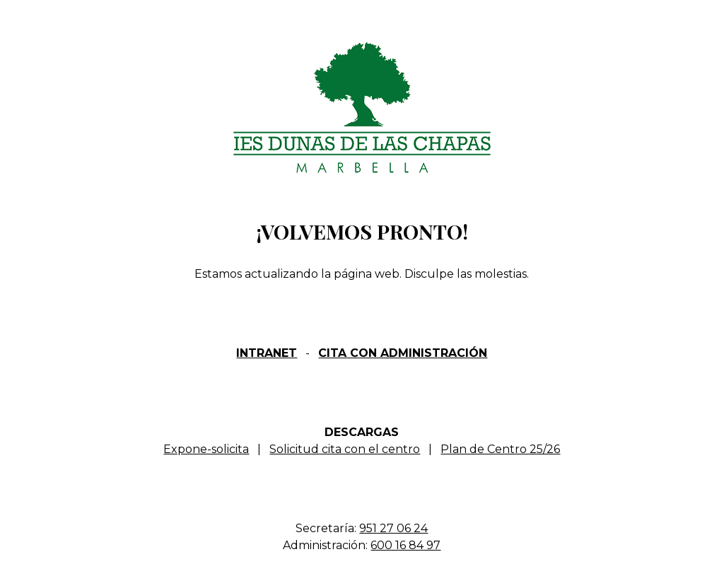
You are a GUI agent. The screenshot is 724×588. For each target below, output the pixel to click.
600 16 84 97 (405, 545)
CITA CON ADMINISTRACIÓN (403, 353)
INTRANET (267, 353)
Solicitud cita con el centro (345, 449)
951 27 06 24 (393, 528)
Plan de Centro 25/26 (500, 449)
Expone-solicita (206, 449)
